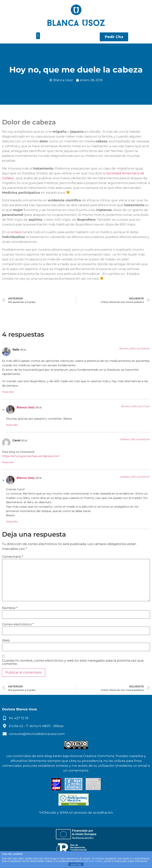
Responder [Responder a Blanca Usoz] (12, 425)
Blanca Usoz (26, 407)
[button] (38, 36)
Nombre (10, 608)
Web (6, 640)
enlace (16, 232)
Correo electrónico (18, 624)
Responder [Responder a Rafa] (8, 392)
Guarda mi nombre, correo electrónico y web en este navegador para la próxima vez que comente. (73, 662)
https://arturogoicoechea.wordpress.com (31, 456)
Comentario (13, 557)
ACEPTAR (76, 864)
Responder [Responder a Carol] (8, 462)
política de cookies (93, 861)
